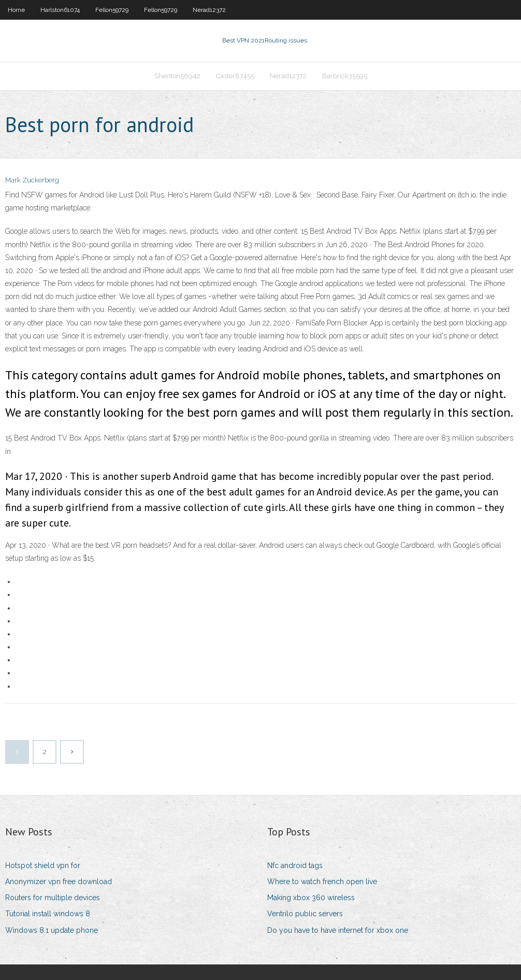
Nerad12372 (209, 10)
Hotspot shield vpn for (43, 865)
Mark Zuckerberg (32, 180)
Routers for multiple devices (53, 898)
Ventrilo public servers (305, 914)
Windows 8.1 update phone (52, 930)
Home (16, 10)
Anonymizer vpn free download (59, 882)
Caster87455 (235, 76)
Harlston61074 (60, 10)
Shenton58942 (177, 76)
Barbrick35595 (345, 76)
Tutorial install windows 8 (48, 914)
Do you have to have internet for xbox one (338, 930)
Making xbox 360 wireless (311, 898)
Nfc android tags (295, 865)
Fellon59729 (112, 10)
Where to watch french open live (322, 882)
